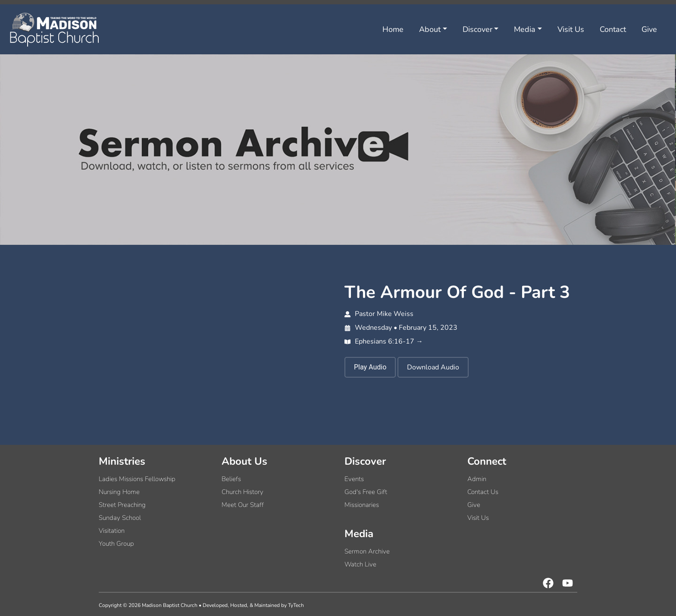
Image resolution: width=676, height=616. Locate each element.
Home (393, 29)
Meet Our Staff (243, 505)
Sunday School (120, 518)
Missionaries (362, 505)
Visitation (112, 531)
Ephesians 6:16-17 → (384, 341)
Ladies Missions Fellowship (137, 479)
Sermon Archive (367, 551)
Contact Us (483, 492)
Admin (477, 479)
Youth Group (116, 544)
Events (354, 479)
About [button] (430, 29)
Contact (613, 29)
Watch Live (360, 564)
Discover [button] (477, 29)
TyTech (296, 605)
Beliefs (231, 479)
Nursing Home (119, 492)
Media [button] (525, 29)
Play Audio (370, 367)
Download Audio (433, 367)
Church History (243, 492)
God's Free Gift (366, 492)
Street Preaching (122, 505)
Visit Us (571, 29)
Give (649, 29)
